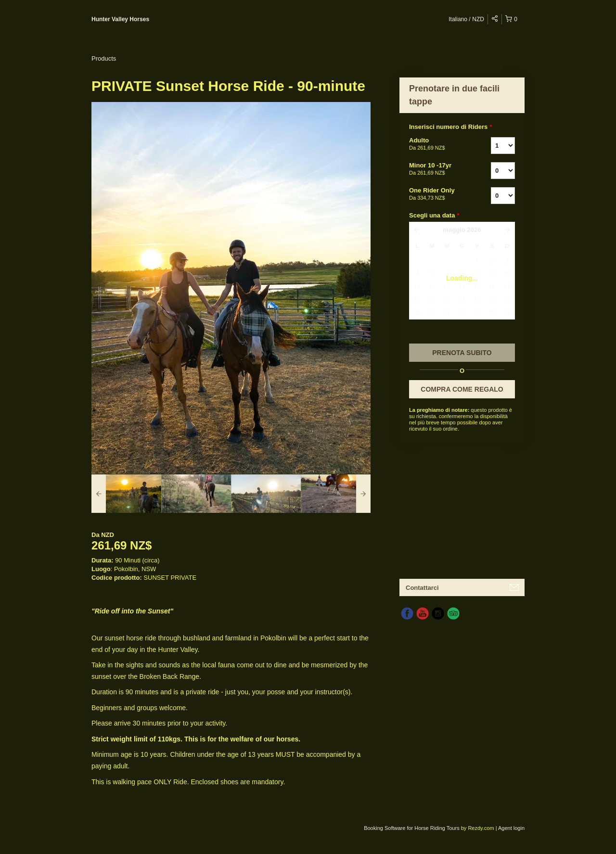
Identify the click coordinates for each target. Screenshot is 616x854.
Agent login (511, 828)
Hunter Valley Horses (120, 19)
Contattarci (422, 588)
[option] (126, 494)
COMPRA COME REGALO (462, 389)
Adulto (438, 144)
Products (104, 58)
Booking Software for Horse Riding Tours (412, 828)
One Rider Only (438, 194)
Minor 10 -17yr (438, 169)
